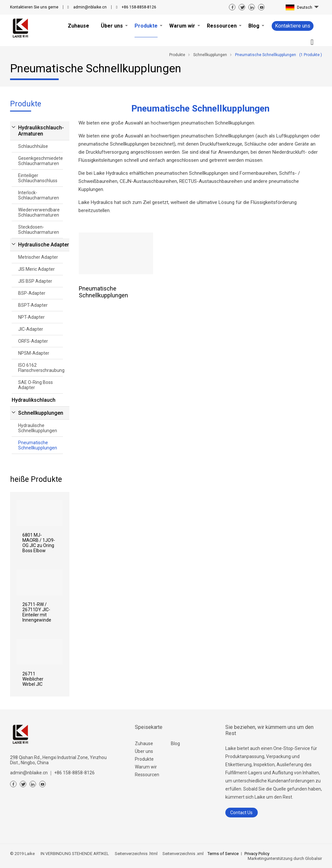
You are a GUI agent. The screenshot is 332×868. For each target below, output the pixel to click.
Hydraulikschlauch (34, 400)
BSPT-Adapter (33, 305)
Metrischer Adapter (38, 257)
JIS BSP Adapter (35, 281)
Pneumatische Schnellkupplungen (38, 445)
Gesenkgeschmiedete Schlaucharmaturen (40, 161)
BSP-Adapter (32, 293)
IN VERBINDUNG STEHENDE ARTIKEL (75, 854)
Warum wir (146, 767)
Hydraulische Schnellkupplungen (38, 428)
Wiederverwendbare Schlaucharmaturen (39, 212)
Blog (175, 743)
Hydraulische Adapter (44, 245)
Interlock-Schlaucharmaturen (39, 195)
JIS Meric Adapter (36, 269)
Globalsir (314, 858)
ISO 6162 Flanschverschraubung (40, 368)
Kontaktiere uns (293, 26)
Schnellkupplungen (41, 413)
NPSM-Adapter (34, 353)
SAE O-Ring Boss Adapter (36, 385)
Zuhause (144, 743)
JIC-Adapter (31, 329)
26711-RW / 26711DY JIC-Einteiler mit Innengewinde (37, 612)
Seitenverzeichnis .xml (183, 854)
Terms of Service (223, 854)
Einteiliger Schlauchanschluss (38, 178)
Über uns (144, 751)
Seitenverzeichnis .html (136, 854)
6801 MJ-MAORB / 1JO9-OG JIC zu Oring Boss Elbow (39, 543)
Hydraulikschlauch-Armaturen (41, 131)
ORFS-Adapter (33, 341)
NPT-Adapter (31, 317)
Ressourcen (147, 775)
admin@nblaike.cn (90, 7)
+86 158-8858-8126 (139, 7)
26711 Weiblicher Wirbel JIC (33, 679)
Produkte (144, 759)
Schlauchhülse (33, 146)
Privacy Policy (257, 854)
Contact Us (241, 813)
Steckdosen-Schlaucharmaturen (39, 230)
